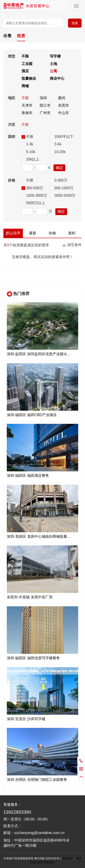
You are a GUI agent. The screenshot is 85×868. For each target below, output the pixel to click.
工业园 (27, 64)
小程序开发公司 (45, 862)
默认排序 (13, 233)
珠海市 (27, 113)
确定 (59, 168)
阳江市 (45, 105)
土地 (53, 64)
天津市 (27, 105)
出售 (7, 36)
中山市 (63, 113)
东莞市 (63, 105)
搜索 (75, 23)
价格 (52, 233)
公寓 (53, 71)
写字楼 (55, 56)
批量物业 (29, 78)
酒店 (25, 71)
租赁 (21, 36)
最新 (33, 233)
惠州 (62, 98)
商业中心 (57, 78)
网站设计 (68, 858)
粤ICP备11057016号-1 (48, 858)
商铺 (25, 86)
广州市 (45, 113)
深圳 (43, 98)
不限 (25, 56)
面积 (72, 233)
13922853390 (17, 812)
